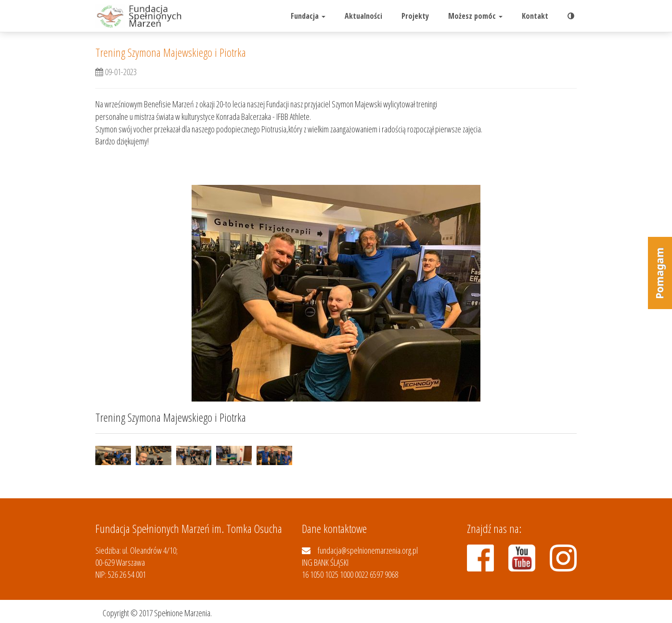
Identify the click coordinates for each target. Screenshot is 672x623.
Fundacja (308, 16)
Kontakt (535, 16)
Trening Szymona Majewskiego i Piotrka (171, 52)
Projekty (415, 16)
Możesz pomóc (475, 16)
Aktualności (363, 16)
